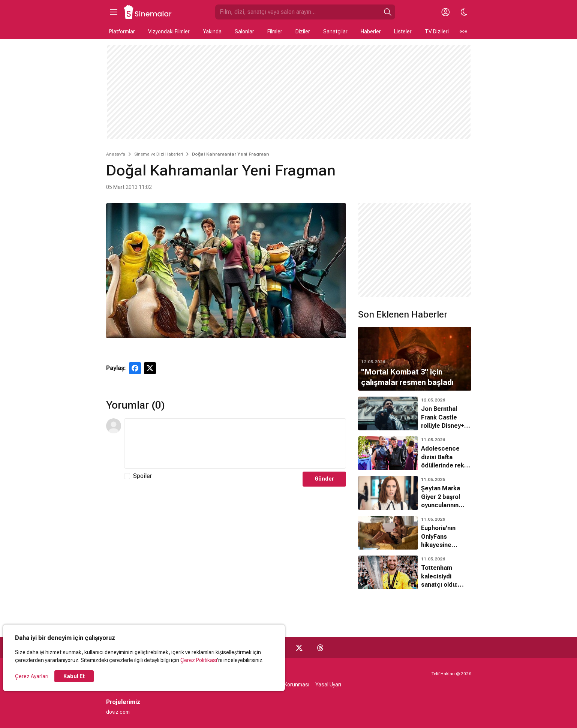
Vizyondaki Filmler (169, 31)
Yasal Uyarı (328, 685)
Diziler (303, 31)
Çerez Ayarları (32, 676)
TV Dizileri (437, 31)
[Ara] (388, 12)
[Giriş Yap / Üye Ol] (446, 12)
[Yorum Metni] (235, 443)
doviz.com (118, 712)
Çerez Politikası (199, 660)
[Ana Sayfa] (148, 12)
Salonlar (244, 31)
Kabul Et (74, 676)
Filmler (275, 31)
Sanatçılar (335, 31)
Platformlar (122, 31)
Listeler (403, 31)
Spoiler (142, 476)
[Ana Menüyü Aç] (114, 12)
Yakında (212, 31)
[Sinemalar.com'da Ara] (298, 12)
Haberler (371, 31)
